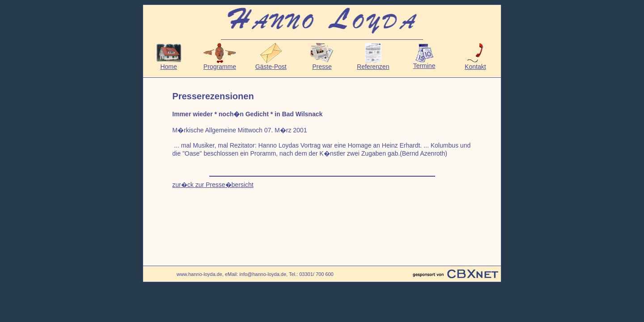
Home (169, 64)
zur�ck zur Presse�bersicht (213, 185)
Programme (220, 64)
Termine (424, 63)
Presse (322, 64)
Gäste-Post (271, 64)
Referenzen (373, 64)
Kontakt (475, 64)
